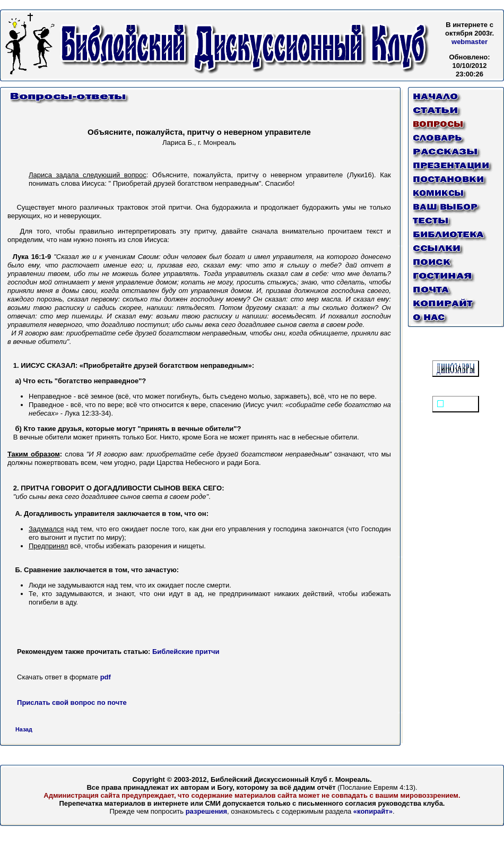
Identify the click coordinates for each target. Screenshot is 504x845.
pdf (105, 677)
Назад (24, 729)
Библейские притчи (186, 652)
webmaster (470, 42)
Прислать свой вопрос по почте (72, 702)
